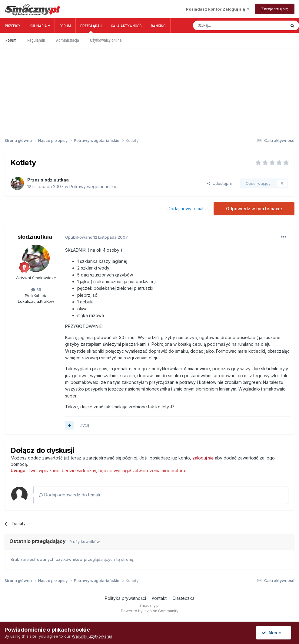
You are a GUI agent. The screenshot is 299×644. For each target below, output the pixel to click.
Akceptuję (275, 633)
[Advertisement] (149, 87)
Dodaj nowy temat (186, 209)
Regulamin (36, 40)
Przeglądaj (91, 28)
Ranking (158, 26)
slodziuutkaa (55, 180)
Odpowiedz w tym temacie (254, 209)
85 (36, 289)
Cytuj (84, 425)
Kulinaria (40, 26)
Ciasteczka (183, 598)
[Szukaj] (226, 25)
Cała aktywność (126, 26)
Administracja (68, 40)
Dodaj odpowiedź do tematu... (71, 495)
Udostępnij (220, 183)
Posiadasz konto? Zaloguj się (218, 9)
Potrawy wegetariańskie (93, 186)
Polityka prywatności (125, 598)
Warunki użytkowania (92, 636)
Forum (65, 26)
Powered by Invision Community (150, 611)
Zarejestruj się (275, 9)
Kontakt (159, 598)
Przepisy (13, 26)
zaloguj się (203, 458)
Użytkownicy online (106, 40)
